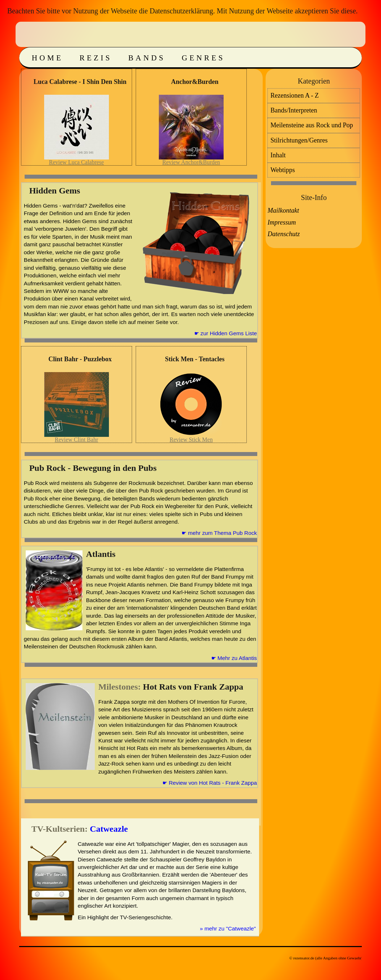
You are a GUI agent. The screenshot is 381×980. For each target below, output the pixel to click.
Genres (203, 58)
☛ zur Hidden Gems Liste (226, 333)
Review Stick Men (191, 440)
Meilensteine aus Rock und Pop (312, 125)
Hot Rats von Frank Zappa (193, 687)
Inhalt (278, 155)
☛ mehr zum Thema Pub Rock (219, 533)
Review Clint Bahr (76, 440)
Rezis (96, 58)
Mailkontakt (283, 210)
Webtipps (283, 170)
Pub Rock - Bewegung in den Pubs (93, 468)
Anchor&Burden (195, 82)
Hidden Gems (55, 191)
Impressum (281, 222)
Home (48, 58)
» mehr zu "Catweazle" (228, 928)
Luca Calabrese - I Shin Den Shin (80, 82)
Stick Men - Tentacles (195, 359)
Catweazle (109, 829)
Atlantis (101, 554)
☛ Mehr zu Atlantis (234, 658)
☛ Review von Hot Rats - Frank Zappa (210, 783)
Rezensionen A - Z (294, 95)
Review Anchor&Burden (191, 162)
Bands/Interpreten (294, 110)
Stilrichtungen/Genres (299, 140)
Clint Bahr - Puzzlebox (80, 359)
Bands (147, 58)
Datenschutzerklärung (181, 11)
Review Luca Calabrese (76, 162)
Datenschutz (283, 234)
